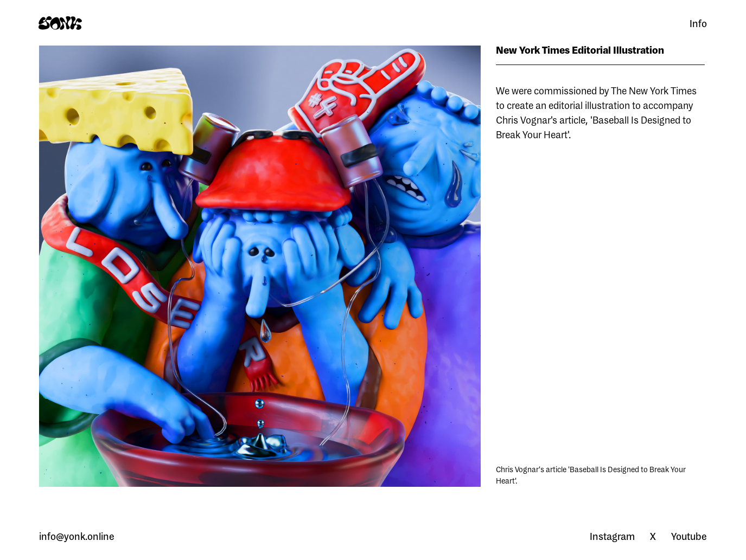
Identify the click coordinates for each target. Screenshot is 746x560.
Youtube (689, 536)
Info (698, 23)
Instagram (612, 536)
